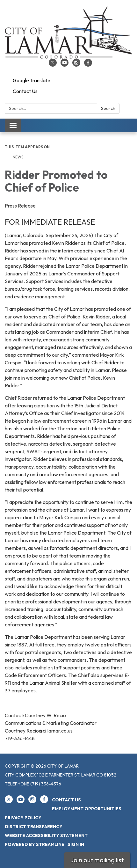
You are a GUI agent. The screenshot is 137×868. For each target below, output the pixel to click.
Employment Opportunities (87, 809)
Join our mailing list (97, 860)
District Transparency (34, 827)
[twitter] (53, 65)
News (18, 157)
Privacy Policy (23, 818)
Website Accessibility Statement (46, 835)
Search (108, 108)
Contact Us (25, 91)
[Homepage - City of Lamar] (68, 33)
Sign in (76, 844)
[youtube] (65, 65)
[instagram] (76, 65)
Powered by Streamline (35, 844)
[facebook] (88, 65)
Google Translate (32, 80)
